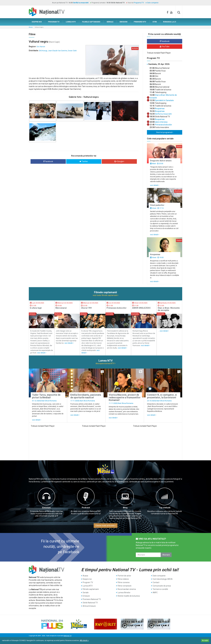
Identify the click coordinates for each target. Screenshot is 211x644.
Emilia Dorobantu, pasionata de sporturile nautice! (86, 396)
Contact (156, 582)
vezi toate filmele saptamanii (106, 295)
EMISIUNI (124, 22)
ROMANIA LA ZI (170, 22)
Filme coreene (124, 582)
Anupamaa (159, 108)
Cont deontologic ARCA (163, 579)
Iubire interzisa (161, 122)
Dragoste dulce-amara (161, 161)
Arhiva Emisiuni (89, 606)
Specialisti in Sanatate (164, 100)
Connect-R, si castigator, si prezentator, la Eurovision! (162, 396)
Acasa (31, 27)
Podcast (86, 508)
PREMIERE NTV (140, 22)
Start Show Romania (49, 401)
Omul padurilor (157, 205)
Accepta (205, 640)
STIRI (155, 22)
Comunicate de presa (162, 586)
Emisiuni (46, 508)
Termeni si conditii (160, 589)
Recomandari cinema (127, 589)
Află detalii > (84, 640)
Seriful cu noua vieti (81, 3)
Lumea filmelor (124, 593)
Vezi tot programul (165, 132)
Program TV (88, 582)
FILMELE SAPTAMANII (91, 22)
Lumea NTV (88, 586)
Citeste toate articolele (106, 526)
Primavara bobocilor (163, 125)
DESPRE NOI (37, 22)
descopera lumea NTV (105, 363)
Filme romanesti (124, 586)
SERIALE (110, 22)
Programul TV (139, 3)
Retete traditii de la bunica (129, 596)
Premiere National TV (92, 599)
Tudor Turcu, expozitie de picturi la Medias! (46, 396)
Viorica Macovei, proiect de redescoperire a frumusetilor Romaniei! (125, 397)
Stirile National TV (90, 603)
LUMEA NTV (71, 22)
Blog (125, 508)
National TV (67, 636)
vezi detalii (155, 185)
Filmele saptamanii (91, 589)
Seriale (86, 593)
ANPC (155, 593)
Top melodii (165, 508)
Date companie (153, 3)
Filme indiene (123, 579)
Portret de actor (124, 576)
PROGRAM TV (54, 22)
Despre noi (87, 579)
